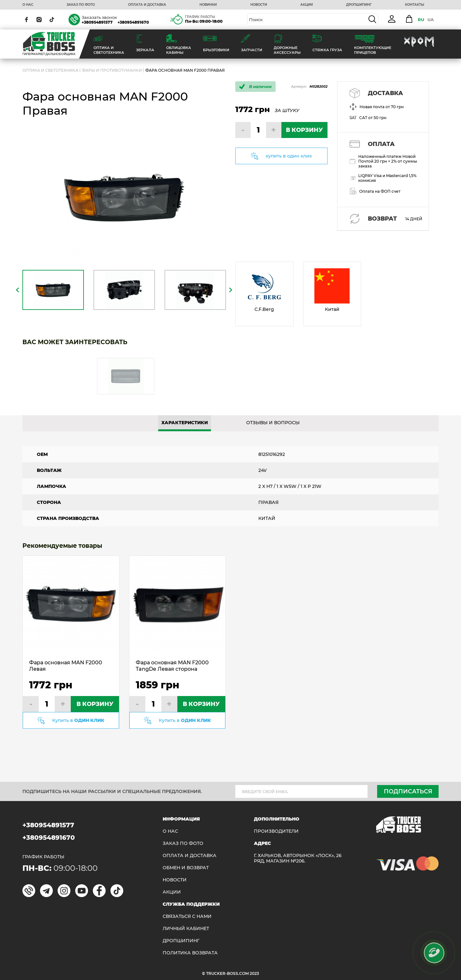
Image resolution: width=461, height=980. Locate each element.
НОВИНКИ (208, 5)
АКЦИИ (307, 5)
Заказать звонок (99, 17)
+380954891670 (133, 22)
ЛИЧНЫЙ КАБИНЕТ (186, 929)
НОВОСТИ (259, 5)
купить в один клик (289, 156)
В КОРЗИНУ (304, 130)
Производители (276, 831)
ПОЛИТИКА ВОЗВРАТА (190, 953)
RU (421, 20)
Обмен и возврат (186, 868)
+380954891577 (97, 22)
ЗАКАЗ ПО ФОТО (81, 5)
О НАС (28, 5)
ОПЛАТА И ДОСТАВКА (147, 5)
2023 (254, 973)
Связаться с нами (187, 916)
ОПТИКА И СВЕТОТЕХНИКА (50, 70)
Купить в (78, 720)
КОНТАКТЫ (415, 5)
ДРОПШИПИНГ (359, 5)
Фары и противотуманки (112, 70)
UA (431, 20)
